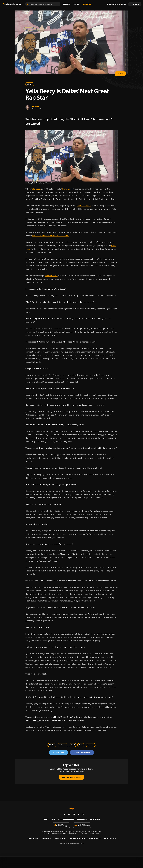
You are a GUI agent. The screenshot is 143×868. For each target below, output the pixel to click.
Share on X (58, 752)
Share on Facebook (82, 752)
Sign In (123, 4)
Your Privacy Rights (110, 838)
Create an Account (113, 4)
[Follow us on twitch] (83, 815)
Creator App (95, 819)
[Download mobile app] (61, 825)
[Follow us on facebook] (65, 815)
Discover (67, 4)
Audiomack (63, 745)
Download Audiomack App (71, 777)
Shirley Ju (35, 106)
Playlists (77, 4)
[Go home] (8, 4)
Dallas (81, 745)
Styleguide (82, 819)
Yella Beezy (36, 189)
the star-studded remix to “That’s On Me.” (51, 236)
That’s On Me (68, 189)
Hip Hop (30, 84)
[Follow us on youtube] (74, 815)
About (46, 819)
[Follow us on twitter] (60, 815)
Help (53, 819)
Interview (91, 745)
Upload (135, 4)
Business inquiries (66, 819)
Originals (87, 4)
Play (120, 74)
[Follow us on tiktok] (78, 815)
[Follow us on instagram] (69, 815)
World (73, 745)
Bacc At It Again (84, 206)
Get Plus (19, 4)
